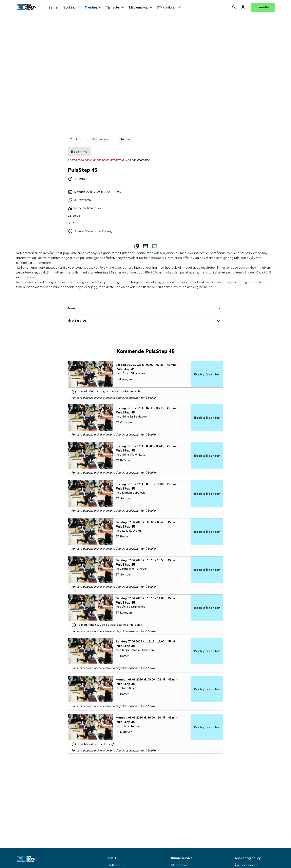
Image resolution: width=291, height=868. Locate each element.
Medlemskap (141, 7)
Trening (94, 7)
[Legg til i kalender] (145, 246)
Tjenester (116, 7)
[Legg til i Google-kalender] (154, 246)
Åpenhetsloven (246, 865)
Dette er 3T (116, 865)
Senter (53, 7)
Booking (72, 7)
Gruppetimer (100, 139)
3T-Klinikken (170, 7)
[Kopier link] (137, 246)
